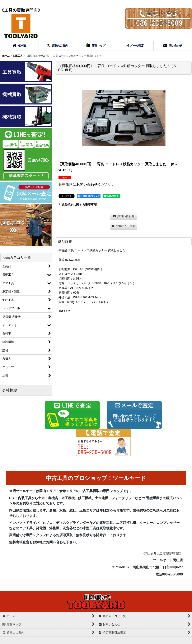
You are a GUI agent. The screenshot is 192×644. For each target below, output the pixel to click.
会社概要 (10, 390)
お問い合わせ (87, 185)
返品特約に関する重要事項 (78, 205)
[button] (124, 226)
